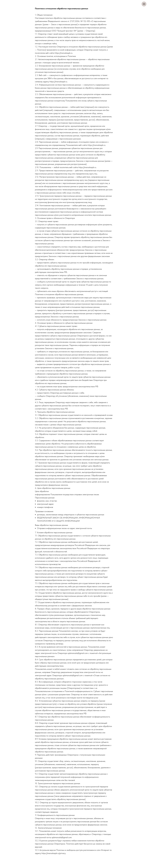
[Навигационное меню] (144, 4)
